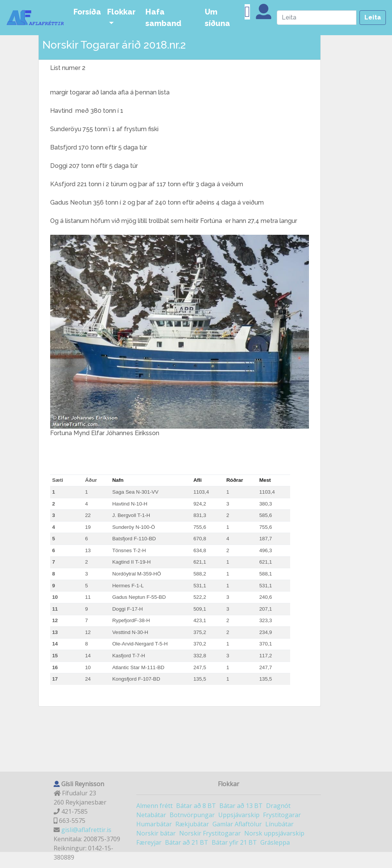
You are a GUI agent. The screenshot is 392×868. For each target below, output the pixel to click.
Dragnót (278, 806)
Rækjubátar (192, 824)
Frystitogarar (282, 815)
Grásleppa (275, 842)
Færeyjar (149, 842)
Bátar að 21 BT (187, 842)
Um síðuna (217, 18)
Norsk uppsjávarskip (274, 833)
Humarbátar (154, 824)
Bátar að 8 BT (196, 806)
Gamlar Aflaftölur (237, 824)
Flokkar (121, 12)
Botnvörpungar (192, 815)
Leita (373, 17)
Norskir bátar (156, 833)
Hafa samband (163, 18)
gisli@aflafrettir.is (86, 830)
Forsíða (87, 12)
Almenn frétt (154, 806)
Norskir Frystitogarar (210, 833)
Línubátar (279, 824)
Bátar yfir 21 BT (234, 842)
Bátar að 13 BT (241, 806)
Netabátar (151, 815)
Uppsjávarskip (239, 815)
